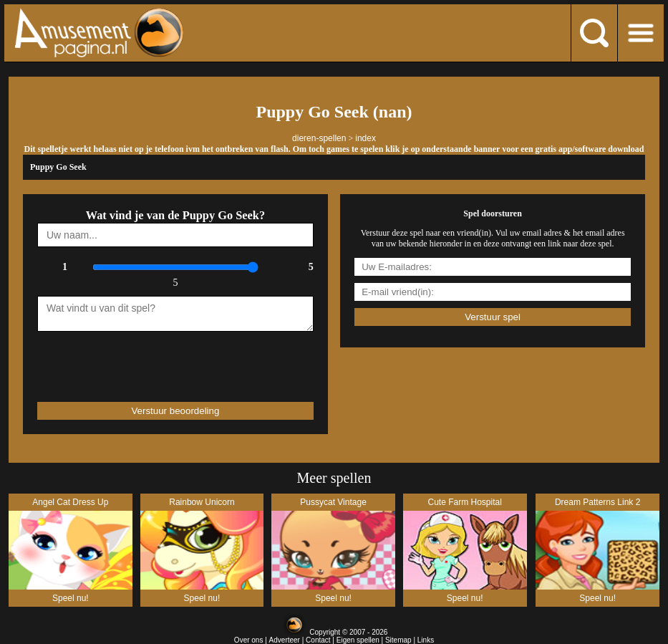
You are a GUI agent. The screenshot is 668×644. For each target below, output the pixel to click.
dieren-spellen (319, 138)
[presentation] (121, 360)
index (366, 138)
